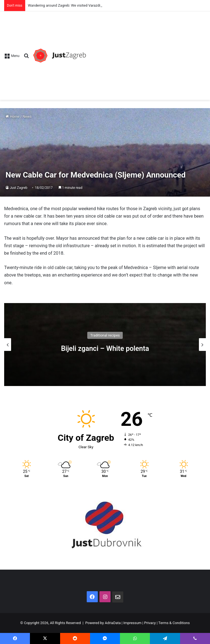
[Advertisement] (146, 53)
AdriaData (113, 623)
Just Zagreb (19, 188)
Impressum (132, 623)
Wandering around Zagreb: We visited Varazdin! (66, 5)
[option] (105, 345)
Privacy (150, 623)
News (27, 117)
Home (12, 117)
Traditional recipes (105, 335)
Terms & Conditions (174, 623)
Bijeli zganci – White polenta (105, 348)
